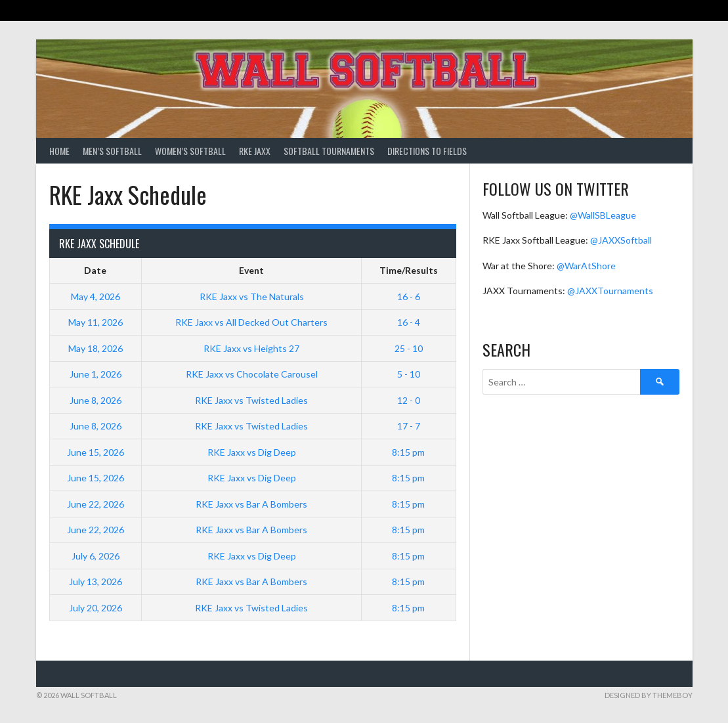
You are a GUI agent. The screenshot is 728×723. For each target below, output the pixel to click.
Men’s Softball (112, 151)
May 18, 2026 (96, 348)
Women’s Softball (190, 151)
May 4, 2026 (96, 296)
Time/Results (409, 270)
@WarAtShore (586, 266)
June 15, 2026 (96, 452)
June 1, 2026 (96, 374)
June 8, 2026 (96, 400)
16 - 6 (409, 296)
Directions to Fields (427, 151)
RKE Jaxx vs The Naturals (252, 296)
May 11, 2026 (96, 322)
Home (59, 151)
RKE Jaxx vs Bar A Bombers (251, 504)
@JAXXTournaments (610, 291)
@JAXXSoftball (621, 240)
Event (251, 270)
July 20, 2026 (96, 608)
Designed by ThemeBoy (649, 695)
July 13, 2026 (96, 581)
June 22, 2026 (96, 504)
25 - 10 (409, 348)
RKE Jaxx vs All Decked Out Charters (251, 322)
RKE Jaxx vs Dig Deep (252, 452)
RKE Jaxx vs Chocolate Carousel (252, 374)
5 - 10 (409, 374)
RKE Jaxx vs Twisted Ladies (251, 400)
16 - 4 (409, 322)
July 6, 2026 (96, 556)
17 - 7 (409, 426)
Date (95, 270)
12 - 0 (409, 400)
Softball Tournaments (329, 151)
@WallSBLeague (603, 215)
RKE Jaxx (255, 151)
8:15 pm (408, 452)
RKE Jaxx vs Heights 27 (251, 348)
